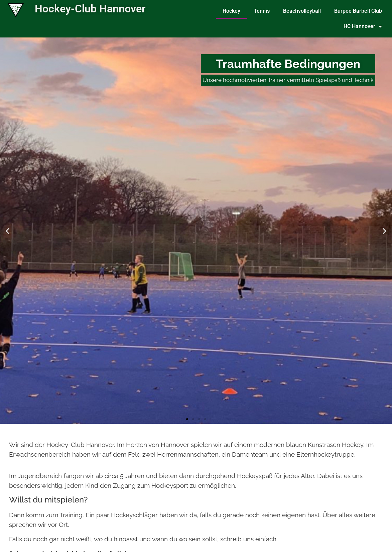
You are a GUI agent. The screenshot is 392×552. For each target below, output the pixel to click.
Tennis (262, 11)
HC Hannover (363, 26)
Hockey (231, 11)
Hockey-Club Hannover (90, 9)
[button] (8, 231)
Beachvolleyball (302, 11)
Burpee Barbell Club (358, 11)
